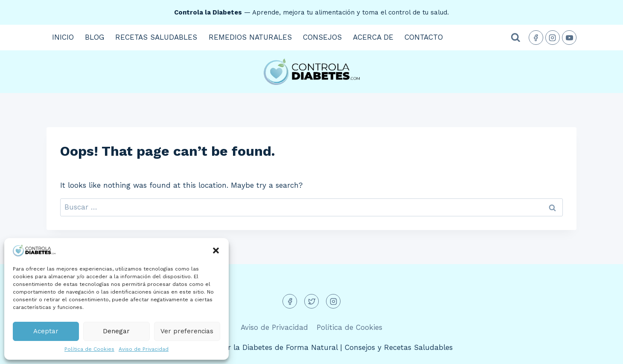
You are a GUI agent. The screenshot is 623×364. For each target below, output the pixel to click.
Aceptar (46, 331)
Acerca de (373, 37)
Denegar (116, 331)
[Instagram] (553, 38)
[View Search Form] (516, 38)
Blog (95, 37)
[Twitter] (311, 301)
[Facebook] (536, 38)
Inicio (63, 37)
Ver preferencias (187, 331)
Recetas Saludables (156, 37)
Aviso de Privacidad (144, 349)
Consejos (322, 37)
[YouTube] (569, 38)
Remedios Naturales (250, 37)
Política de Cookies (89, 349)
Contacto (424, 37)
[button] (216, 250)
